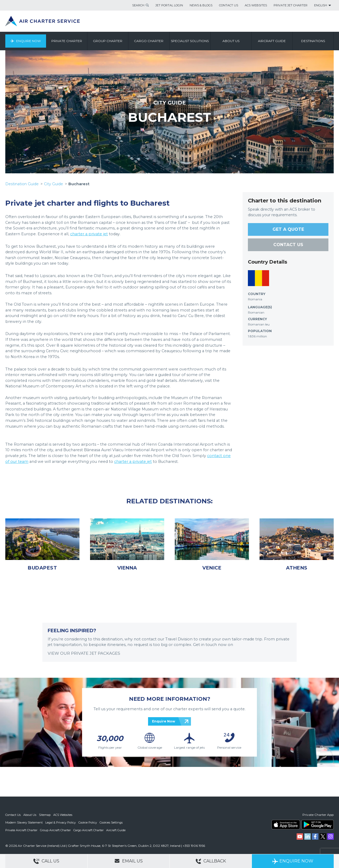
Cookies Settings (111, 822)
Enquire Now (28, 41)
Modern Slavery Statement (24, 822)
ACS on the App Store (286, 825)
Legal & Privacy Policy (61, 822)
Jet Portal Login (169, 5)
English (321, 5)
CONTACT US (288, 245)
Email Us (129, 861)
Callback (211, 861)
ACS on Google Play (318, 825)
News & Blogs (201, 5)
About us (231, 41)
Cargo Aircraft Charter (88, 830)
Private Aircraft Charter (21, 830)
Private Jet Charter (291, 5)
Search (138, 5)
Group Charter (108, 41)
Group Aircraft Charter (55, 830)
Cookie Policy (88, 822)
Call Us (46, 861)
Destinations (313, 41)
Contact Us (229, 5)
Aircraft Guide (272, 41)
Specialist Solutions (190, 41)
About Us (30, 815)
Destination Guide (22, 184)
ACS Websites (256, 5)
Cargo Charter (149, 41)
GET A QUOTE (288, 229)
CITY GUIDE (169, 103)
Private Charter (67, 41)
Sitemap (45, 815)
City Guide (53, 184)
